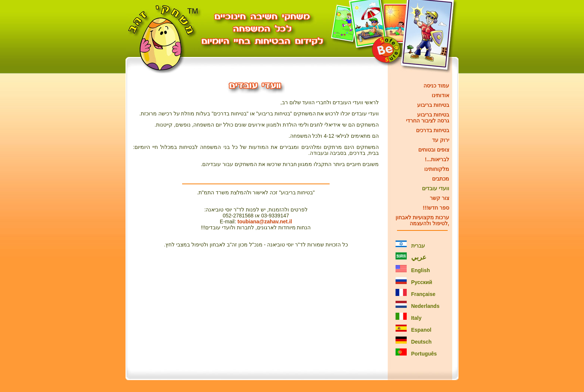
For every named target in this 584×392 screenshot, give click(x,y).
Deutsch (421, 342)
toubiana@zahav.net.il (265, 222)
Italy (416, 318)
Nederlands (425, 306)
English (421, 270)
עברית (418, 246)
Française (423, 294)
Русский (422, 282)
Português (424, 354)
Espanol (421, 330)
